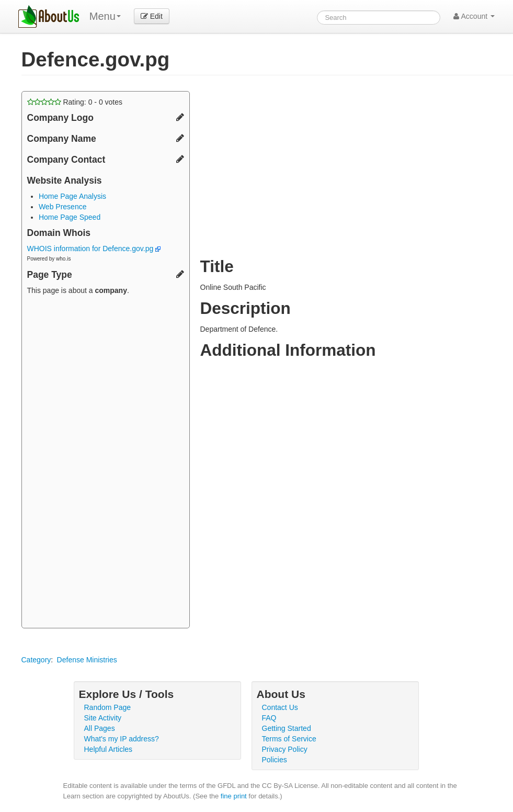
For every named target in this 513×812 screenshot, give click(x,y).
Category (36, 660)
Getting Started (287, 728)
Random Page (108, 707)
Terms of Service (289, 739)
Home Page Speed (70, 217)
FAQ (269, 718)
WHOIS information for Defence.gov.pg (94, 249)
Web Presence (63, 207)
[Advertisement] (106, 463)
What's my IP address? (122, 739)
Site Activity (103, 718)
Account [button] (474, 16)
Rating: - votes (75, 102)
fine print (234, 796)
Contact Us (280, 707)
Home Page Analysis (72, 196)
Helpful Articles (109, 749)
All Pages (100, 728)
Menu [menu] (105, 16)
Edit (152, 16)
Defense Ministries (87, 660)
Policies (275, 760)
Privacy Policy (285, 749)
